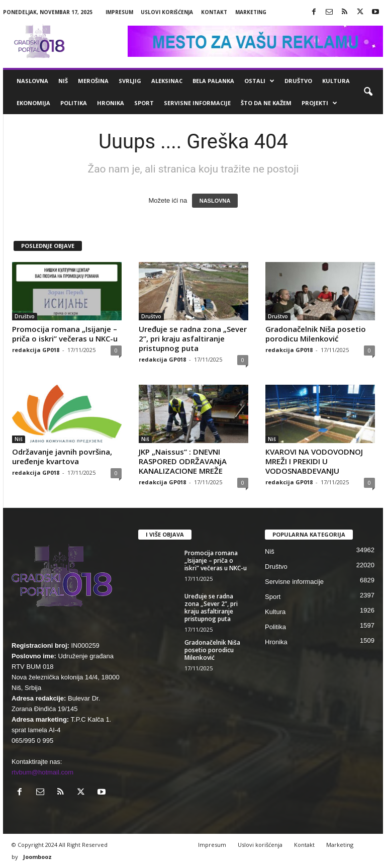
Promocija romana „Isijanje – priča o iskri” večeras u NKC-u (65, 334)
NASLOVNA (215, 201)
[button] (368, 92)
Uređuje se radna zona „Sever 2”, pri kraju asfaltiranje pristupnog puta (193, 338)
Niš (63, 81)
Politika (74, 103)
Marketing (251, 12)
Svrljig (130, 81)
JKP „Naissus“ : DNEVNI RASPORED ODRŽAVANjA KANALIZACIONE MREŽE (183, 461)
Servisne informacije (197, 103)
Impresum (119, 12)
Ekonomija (33, 103)
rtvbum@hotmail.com (42, 772)
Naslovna (32, 81)
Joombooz (37, 857)
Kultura (336, 81)
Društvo (298, 81)
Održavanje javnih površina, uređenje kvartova (62, 456)
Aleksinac (167, 81)
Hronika (111, 103)
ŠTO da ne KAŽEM (266, 103)
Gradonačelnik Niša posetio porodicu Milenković (316, 334)
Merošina (93, 81)
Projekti (319, 103)
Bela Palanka (213, 81)
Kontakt (214, 12)
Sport (144, 103)
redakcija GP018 (36, 350)
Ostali (259, 81)
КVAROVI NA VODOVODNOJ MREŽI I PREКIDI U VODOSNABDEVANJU (314, 461)
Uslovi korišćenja (167, 12)
